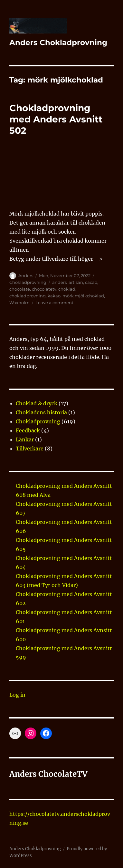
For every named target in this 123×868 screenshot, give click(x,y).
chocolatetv (44, 289)
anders (59, 282)
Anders (26, 275)
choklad (67, 289)
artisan (76, 282)
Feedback (28, 430)
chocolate (20, 289)
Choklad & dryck (37, 403)
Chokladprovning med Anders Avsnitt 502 (56, 119)
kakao (54, 296)
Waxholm (19, 303)
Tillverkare (30, 448)
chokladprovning (28, 296)
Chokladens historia (41, 412)
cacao (91, 282)
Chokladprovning (28, 282)
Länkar (25, 439)
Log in (17, 695)
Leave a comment (54, 303)
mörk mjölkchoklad (83, 296)
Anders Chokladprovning (58, 43)
